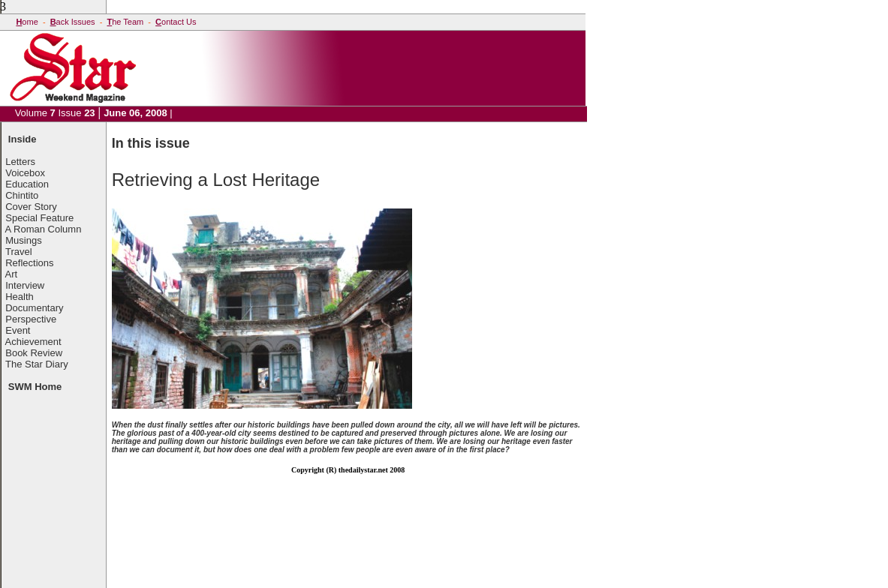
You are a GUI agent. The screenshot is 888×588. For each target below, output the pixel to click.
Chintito (22, 195)
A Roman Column (44, 229)
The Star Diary (37, 364)
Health (20, 297)
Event (18, 330)
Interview (25, 285)
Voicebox (25, 173)
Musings (23, 240)
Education (27, 184)
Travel (19, 252)
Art (12, 274)
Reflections (29, 263)
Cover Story (31, 207)
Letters (20, 162)
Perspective (31, 319)
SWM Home (35, 387)
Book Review (34, 353)
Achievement (33, 342)
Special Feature (39, 218)
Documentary (34, 308)
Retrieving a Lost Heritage (216, 180)
